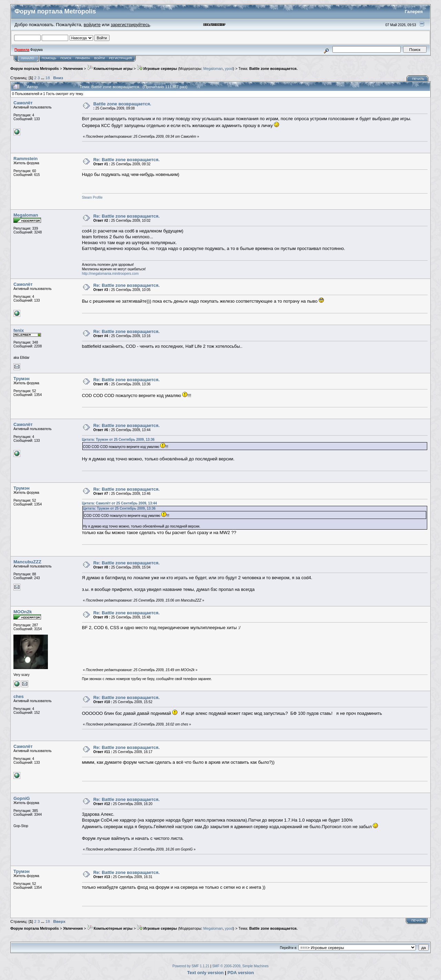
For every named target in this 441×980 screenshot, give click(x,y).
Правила (83, 58)
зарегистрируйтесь (130, 25)
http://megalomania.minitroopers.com (110, 274)
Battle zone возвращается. (274, 69)
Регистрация (120, 58)
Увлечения (73, 69)
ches (19, 696)
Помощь (49, 58)
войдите (92, 25)
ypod (229, 69)
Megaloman (213, 69)
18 (48, 78)
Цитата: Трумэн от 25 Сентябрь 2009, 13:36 (118, 440)
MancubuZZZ (27, 562)
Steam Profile (92, 197)
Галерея (414, 12)
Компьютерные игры (110, 69)
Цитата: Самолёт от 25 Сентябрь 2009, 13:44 (120, 503)
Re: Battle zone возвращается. (127, 160)
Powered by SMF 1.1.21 (191, 966)
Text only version (205, 973)
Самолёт (23, 103)
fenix (19, 330)
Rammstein (25, 159)
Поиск (66, 58)
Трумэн (22, 379)
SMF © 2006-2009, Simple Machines (240, 966)
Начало (28, 58)
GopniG (22, 798)
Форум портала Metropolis (35, 69)
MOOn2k (23, 612)
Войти (99, 58)
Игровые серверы (157, 69)
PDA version (241, 973)
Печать (418, 79)
